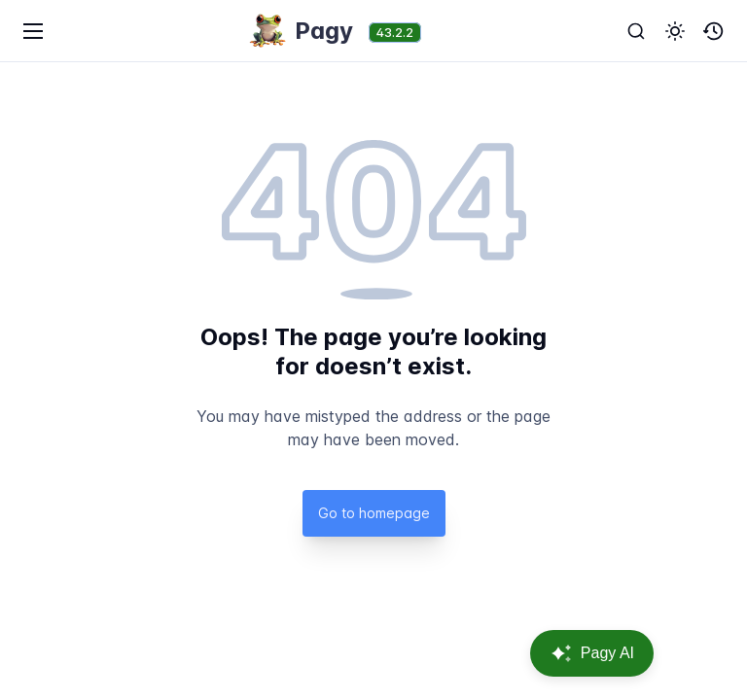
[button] (675, 31)
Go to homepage (374, 513)
